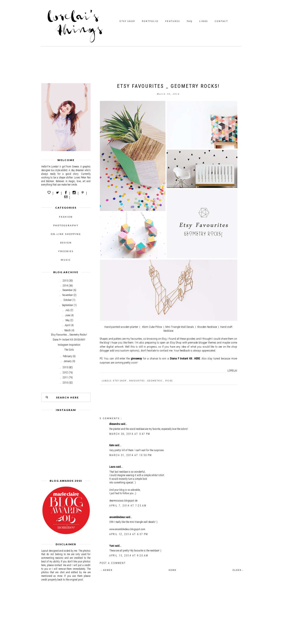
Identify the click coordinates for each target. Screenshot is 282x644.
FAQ (190, 21)
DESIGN (66, 243)
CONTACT (221, 21)
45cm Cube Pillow (152, 327)
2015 (65, 281)
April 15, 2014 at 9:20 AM (129, 556)
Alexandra (115, 424)
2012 (65, 373)
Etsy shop (120, 381)
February (67, 356)
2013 (65, 367)
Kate (112, 445)
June (68, 315)
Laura (113, 467)
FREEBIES (66, 251)
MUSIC (66, 260)
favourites (137, 381)
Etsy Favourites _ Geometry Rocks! (69, 335)
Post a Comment (113, 563)
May (68, 320)
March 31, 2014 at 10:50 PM (131, 455)
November (68, 295)
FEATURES (173, 21)
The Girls (69, 350)
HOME (173, 570)
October (68, 300)
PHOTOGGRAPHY (66, 225)
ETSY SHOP (127, 21)
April (67, 325)
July (67, 310)
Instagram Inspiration (69, 345)
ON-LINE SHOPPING (66, 234)
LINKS (204, 21)
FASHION (66, 217)
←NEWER (107, 570)
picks (169, 381)
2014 (65, 286)
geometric (155, 381)
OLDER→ (238, 570)
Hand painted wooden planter (121, 327)
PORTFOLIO (150, 21)
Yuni (112, 546)
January (68, 361)
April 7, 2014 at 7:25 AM (128, 506)
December (68, 290)
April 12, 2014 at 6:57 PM (129, 534)
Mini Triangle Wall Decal (179, 327)
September (68, 305)
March (68, 330)
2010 (65, 383)
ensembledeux (117, 517)
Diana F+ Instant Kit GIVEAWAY (69, 340)
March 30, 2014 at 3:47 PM (130, 434)
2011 (65, 378)
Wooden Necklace (207, 327)
